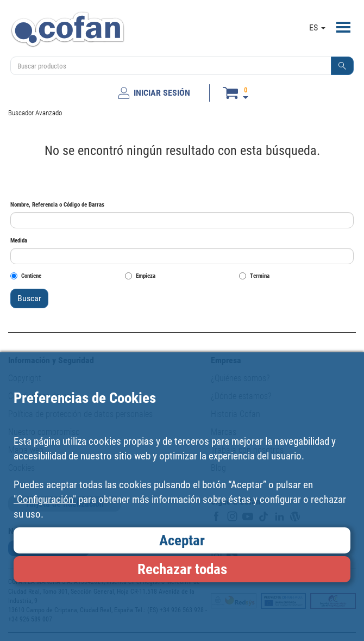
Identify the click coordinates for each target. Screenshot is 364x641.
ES (317, 27)
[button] (342, 66)
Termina (254, 276)
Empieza (140, 276)
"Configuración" (45, 499)
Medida (19, 241)
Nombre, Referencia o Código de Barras (57, 205)
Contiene (26, 276)
